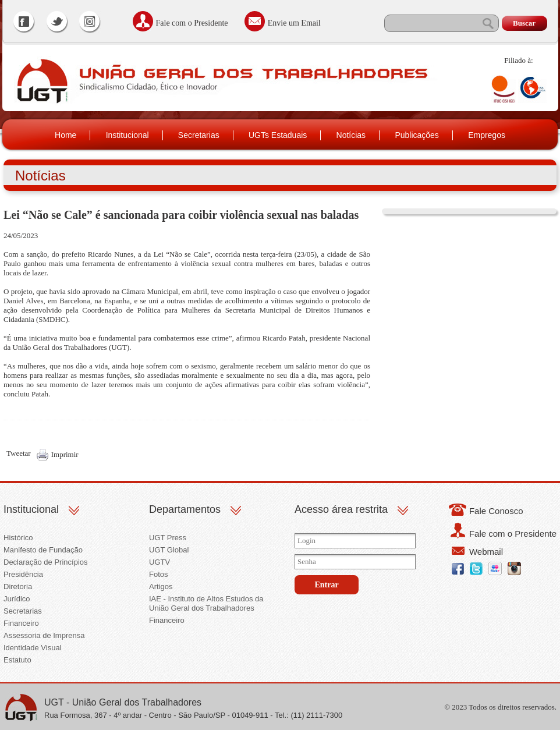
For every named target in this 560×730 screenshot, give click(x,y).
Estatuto (17, 660)
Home (65, 135)
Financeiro (21, 623)
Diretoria (18, 587)
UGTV (160, 562)
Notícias (351, 135)
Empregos (487, 135)
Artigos (161, 587)
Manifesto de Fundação (43, 550)
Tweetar (19, 453)
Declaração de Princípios (46, 562)
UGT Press (168, 538)
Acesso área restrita (341, 509)
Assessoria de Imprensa (44, 635)
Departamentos (185, 509)
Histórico (18, 538)
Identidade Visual (33, 648)
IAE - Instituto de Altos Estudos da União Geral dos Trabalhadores (206, 603)
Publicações (417, 135)
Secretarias (199, 135)
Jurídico (17, 599)
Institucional (127, 135)
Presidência (23, 574)
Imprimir (65, 454)
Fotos (159, 574)
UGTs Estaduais (278, 135)
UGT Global (169, 550)
